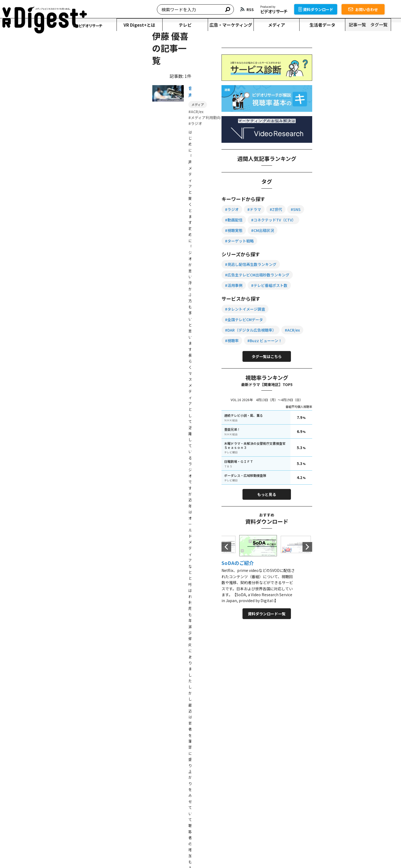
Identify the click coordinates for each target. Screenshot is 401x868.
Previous (318, 567)
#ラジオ (324, 209)
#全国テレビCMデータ (336, 330)
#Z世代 (368, 209)
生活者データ (332, 25)
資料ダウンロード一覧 (350, 634)
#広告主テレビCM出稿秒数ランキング (349, 285)
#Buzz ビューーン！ (334, 361)
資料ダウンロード (326, 9)
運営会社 (186, 853)
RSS (279, 822)
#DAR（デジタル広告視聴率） (343, 340)
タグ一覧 (389, 25)
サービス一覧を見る (288, 775)
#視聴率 (348, 351)
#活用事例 (326, 296)
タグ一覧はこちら (350, 377)
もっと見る (350, 515)
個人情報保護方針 (118, 853)
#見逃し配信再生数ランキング (343, 275)
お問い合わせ (373, 9)
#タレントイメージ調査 (337, 319)
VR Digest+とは (147, 25)
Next (382, 567)
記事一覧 (367, 25)
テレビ (193, 25)
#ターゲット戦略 (331, 251)
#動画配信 (344, 220)
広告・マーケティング (239, 25)
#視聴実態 (326, 241)
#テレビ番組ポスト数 (361, 296)
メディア (285, 25)
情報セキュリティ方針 (156, 853)
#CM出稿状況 (355, 241)
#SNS (322, 220)
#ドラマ (346, 209)
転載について (87, 853)
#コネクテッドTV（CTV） (339, 230)
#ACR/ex (325, 351)
